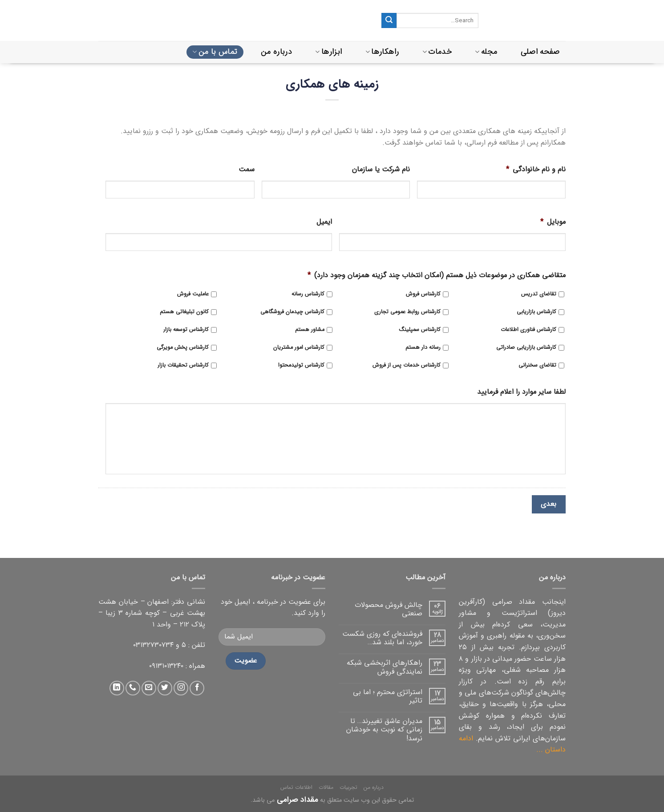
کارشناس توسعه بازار (186, 330)
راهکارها (382, 52)
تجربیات (348, 787)
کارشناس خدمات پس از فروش (407, 366)
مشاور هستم (310, 330)
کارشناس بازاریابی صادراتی (526, 348)
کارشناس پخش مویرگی (183, 348)
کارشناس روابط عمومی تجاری (407, 312)
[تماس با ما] (133, 688)
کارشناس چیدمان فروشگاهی (292, 312)
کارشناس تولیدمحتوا (301, 366)
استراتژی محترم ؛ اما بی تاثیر (388, 696)
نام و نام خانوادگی (536, 170)
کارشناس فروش (423, 294)
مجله (486, 52)
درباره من (276, 52)
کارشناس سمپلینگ (420, 330)
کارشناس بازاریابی (536, 312)
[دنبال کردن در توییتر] (165, 688)
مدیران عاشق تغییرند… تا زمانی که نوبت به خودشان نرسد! (384, 730)
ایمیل (324, 222)
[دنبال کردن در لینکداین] (117, 688)
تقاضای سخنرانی (537, 366)
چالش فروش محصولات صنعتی (389, 609)
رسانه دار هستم (423, 348)
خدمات (437, 52)
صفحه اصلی (540, 52)
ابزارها (328, 52)
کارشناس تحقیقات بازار (183, 366)
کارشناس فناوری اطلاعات (528, 330)
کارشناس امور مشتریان (299, 348)
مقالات (326, 787)
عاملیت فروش (193, 294)
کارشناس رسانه (308, 294)
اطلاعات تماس (296, 787)
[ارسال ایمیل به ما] (149, 688)
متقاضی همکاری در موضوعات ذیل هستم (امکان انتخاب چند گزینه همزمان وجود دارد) (437, 276)
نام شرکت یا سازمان (381, 170)
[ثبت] (389, 20)
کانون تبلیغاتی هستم (184, 312)
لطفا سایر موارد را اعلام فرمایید (521, 392)
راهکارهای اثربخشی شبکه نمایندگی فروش (385, 667)
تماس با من (215, 52)
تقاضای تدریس (539, 294)
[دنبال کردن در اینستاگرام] (181, 688)
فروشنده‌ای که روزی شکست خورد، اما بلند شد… (382, 638)
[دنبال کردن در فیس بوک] (197, 688)
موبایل (553, 222)
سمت (247, 170)
